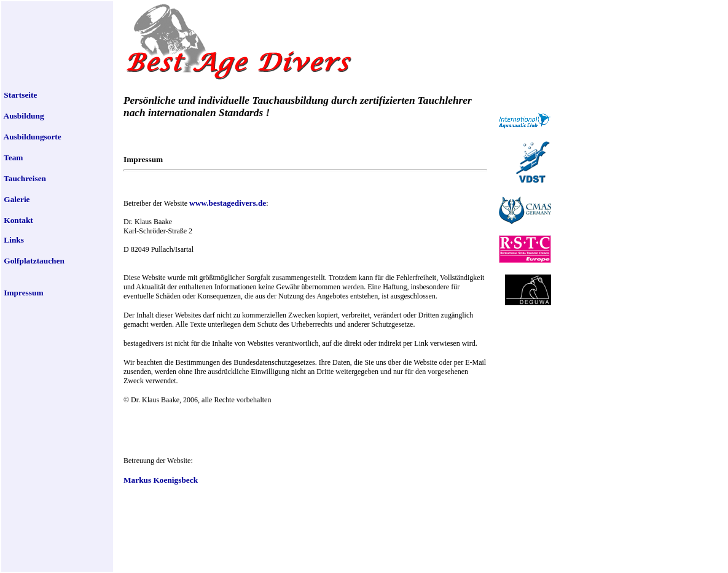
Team (12, 158)
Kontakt (18, 220)
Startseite (19, 95)
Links (13, 240)
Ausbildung (23, 116)
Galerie (16, 199)
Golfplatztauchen (33, 261)
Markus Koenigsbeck (161, 480)
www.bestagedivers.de (228, 203)
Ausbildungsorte (32, 137)
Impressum (23, 293)
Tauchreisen (24, 178)
